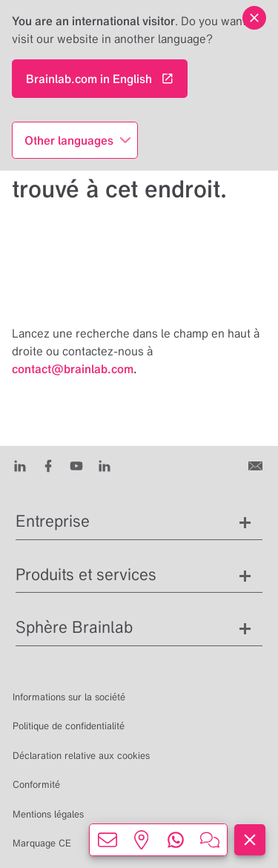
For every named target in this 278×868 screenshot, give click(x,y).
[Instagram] (105, 465)
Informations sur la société (69, 697)
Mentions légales (48, 814)
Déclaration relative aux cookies (81, 756)
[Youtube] (76, 465)
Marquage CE (42, 843)
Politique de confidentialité (69, 726)
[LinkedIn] (20, 465)
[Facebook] (48, 465)
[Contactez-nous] (257, 465)
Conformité (36, 785)
